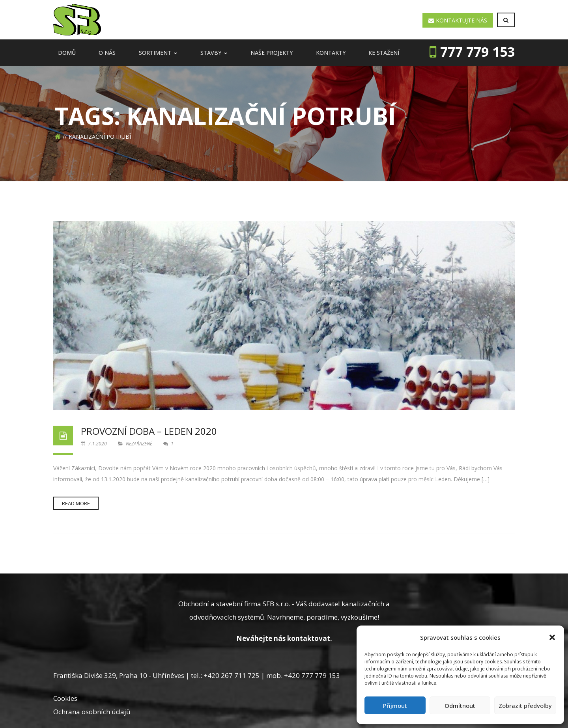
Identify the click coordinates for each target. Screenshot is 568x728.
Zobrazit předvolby (525, 706)
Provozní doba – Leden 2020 (149, 431)
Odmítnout (460, 706)
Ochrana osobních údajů (92, 712)
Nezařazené (139, 444)
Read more (76, 503)
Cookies (65, 698)
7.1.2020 (94, 444)
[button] (552, 637)
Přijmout (395, 706)
